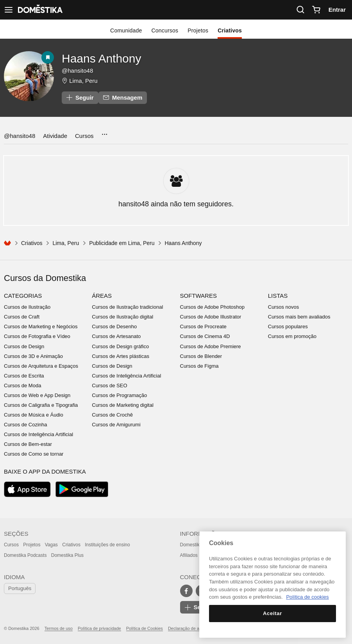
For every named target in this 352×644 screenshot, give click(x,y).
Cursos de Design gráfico (120, 346)
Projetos (198, 30)
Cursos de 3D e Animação (33, 356)
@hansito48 (20, 136)
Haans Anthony (101, 58)
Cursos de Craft (22, 317)
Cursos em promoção (292, 336)
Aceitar (272, 613)
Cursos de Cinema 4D (205, 336)
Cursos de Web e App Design (37, 395)
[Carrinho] (316, 10)
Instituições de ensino (107, 545)
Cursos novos (283, 307)
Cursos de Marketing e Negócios (41, 326)
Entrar (337, 10)
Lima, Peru (83, 81)
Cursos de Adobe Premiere (211, 346)
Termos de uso (59, 628)
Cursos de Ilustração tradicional (127, 307)
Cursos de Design (24, 346)
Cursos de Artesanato (116, 336)
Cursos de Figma (199, 366)
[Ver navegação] (9, 10)
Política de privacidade (99, 628)
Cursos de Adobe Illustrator (211, 317)
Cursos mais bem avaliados (299, 317)
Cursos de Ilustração (27, 307)
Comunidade (126, 30)
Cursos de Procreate (203, 326)
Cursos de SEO (109, 386)
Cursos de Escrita (24, 376)
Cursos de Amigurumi (116, 425)
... (105, 132)
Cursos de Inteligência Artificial (38, 434)
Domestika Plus (67, 555)
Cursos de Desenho (114, 326)
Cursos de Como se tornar (34, 454)
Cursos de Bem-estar (28, 444)
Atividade (55, 136)
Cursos (84, 136)
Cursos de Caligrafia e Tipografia (41, 405)
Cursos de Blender (201, 356)
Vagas (51, 545)
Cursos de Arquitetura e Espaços (41, 366)
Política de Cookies (145, 628)
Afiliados (189, 555)
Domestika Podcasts (25, 555)
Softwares (198, 296)
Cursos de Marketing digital (123, 405)
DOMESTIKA (39, 10)
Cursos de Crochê (112, 415)
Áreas (102, 296)
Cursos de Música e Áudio (34, 415)
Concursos (165, 30)
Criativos (230, 30)
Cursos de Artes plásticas (121, 356)
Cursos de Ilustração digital (122, 317)
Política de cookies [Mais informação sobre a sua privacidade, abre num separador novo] (307, 597)
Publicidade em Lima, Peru (122, 243)
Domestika (191, 545)
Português (20, 588)
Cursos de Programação (119, 395)
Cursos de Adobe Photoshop (213, 307)
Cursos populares (288, 326)
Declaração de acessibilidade (196, 628)
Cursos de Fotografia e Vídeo (37, 336)
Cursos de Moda (22, 386)
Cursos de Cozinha (26, 425)
